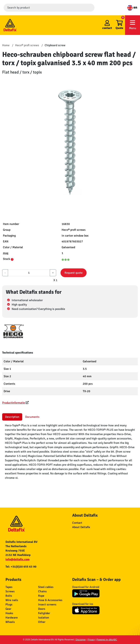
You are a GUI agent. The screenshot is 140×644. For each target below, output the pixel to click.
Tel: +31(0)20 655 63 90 (21, 567)
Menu (133, 25)
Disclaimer (81, 640)
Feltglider (44, 613)
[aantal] (29, 273)
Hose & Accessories (50, 600)
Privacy (91, 640)
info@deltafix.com (17, 559)
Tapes (9, 587)
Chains (42, 591)
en (132, 7)
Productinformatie (14, 403)
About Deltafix (81, 527)
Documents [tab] (32, 417)
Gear (8, 609)
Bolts (9, 596)
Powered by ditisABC (107, 640)
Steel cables (46, 587)
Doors (42, 609)
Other (42, 622)
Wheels (10, 622)
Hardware (12, 618)
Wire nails (12, 600)
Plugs (9, 605)
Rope (41, 596)
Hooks (9, 613)
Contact (77, 523)
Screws (10, 591)
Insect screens (47, 605)
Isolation (44, 618)
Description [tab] (12, 417)
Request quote (74, 273)
